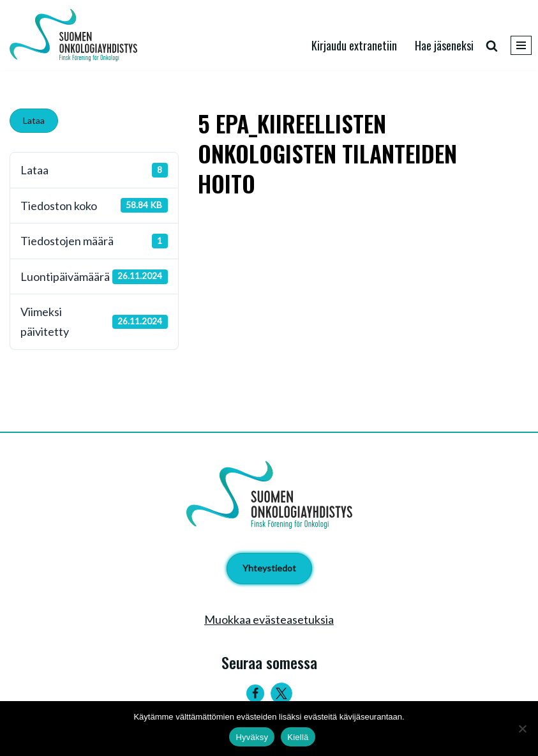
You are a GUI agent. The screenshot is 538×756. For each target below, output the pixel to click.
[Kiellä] (522, 729)
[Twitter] (281, 693)
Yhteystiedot (269, 568)
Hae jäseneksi (444, 45)
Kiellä (298, 737)
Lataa (34, 120)
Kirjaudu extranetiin (354, 45)
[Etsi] (492, 46)
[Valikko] (521, 45)
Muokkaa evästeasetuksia (269, 619)
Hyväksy (252, 737)
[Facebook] (255, 693)
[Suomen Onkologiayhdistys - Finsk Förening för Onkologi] (77, 35)
